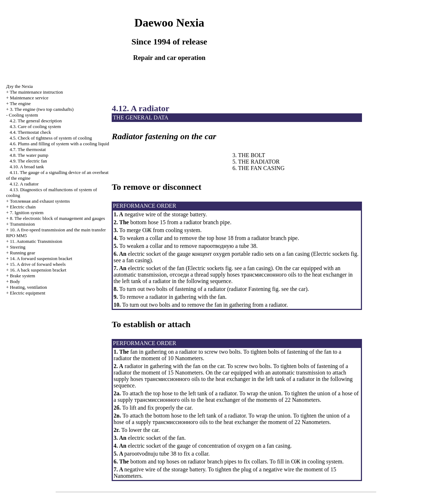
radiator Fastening (250, 289)
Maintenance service (29, 98)
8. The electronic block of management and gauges (58, 218)
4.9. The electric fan (28, 161)
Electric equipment (28, 293)
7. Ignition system (27, 213)
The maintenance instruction (36, 92)
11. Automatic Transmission (36, 241)
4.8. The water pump (29, 155)
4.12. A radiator (24, 184)
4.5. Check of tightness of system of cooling (51, 138)
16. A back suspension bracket (38, 270)
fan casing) (138, 260)
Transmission (22, 224)
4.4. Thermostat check (30, 132)
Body (15, 281)
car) (303, 289)
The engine (20, 103)
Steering (18, 247)
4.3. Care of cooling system (35, 126)
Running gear (23, 253)
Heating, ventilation (29, 287)
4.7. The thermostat (28, 149)
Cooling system (24, 115)
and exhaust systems (40, 201)
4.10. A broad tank (27, 167)
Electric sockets (331, 254)
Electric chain (23, 207)
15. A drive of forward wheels (38, 264)
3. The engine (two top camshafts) (42, 109)
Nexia (19, 86)
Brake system (23, 276)
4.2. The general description (36, 121)
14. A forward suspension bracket (41, 258)
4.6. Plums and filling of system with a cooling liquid (59, 144)
